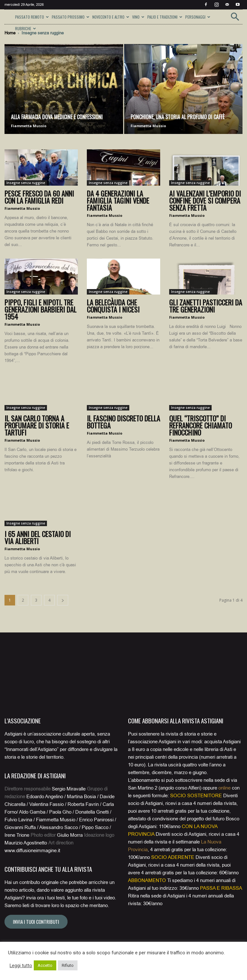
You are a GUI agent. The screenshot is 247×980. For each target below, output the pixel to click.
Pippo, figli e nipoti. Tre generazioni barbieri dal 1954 (41, 309)
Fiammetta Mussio (29, 126)
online (224, 788)
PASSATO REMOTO (32, 17)
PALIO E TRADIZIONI (165, 17)
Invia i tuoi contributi (36, 922)
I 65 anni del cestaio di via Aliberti (38, 537)
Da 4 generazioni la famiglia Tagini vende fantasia (118, 200)
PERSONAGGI (198, 17)
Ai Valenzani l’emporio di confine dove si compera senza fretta (205, 200)
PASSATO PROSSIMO (71, 17)
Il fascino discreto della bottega (123, 422)
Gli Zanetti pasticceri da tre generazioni (206, 306)
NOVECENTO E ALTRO (111, 17)
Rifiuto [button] (68, 965)
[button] (235, 19)
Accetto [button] (45, 965)
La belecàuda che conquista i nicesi (113, 306)
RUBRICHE (26, 28)
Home (10, 33)
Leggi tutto (21, 966)
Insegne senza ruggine (26, 183)
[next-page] (63, 600)
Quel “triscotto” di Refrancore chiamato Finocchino (201, 425)
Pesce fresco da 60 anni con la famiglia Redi (39, 197)
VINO (138, 17)
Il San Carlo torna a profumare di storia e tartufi (37, 425)
